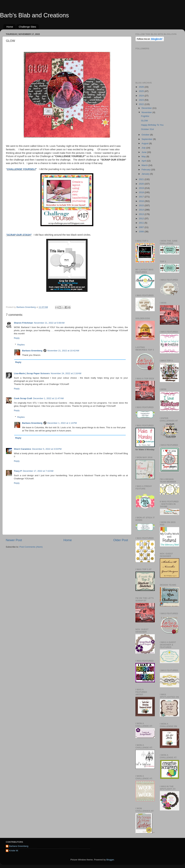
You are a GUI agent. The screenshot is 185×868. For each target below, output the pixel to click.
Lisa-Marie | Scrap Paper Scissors (32, 373)
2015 (142, 205)
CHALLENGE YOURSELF (21, 169)
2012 (142, 218)
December (147, 108)
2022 (142, 104)
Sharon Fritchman (23, 323)
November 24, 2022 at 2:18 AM (66, 373)
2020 (142, 184)
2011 (142, 223)
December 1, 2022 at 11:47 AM (48, 398)
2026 (142, 87)
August (145, 143)
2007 (142, 227)
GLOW (144, 121)
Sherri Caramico (22, 449)
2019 (142, 188)
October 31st (147, 129)
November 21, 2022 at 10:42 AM (63, 351)
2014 (142, 210)
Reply (17, 338)
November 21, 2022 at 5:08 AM (49, 323)
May (144, 156)
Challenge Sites (28, 27)
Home (10, 27)
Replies (21, 345)
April (144, 161)
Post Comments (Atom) (31, 547)
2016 (142, 201)
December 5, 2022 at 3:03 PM (47, 449)
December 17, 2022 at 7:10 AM (38, 471)
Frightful (145, 116)
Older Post (121, 540)
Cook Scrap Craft (23, 398)
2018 (142, 192)
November (147, 112)
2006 (142, 232)
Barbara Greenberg (32, 351)
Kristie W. (14, 851)
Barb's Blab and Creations (34, 15)
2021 (142, 179)
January (146, 174)
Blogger (110, 860)
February (146, 170)
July (144, 148)
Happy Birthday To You (152, 125)
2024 (142, 96)
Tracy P (18, 471)
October (146, 135)
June (144, 152)
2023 (142, 100)
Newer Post (14, 540)
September (147, 139)
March (145, 165)
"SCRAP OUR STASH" (19, 235)
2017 (142, 197)
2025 (142, 91)
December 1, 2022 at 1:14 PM (62, 423)
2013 (142, 214)
